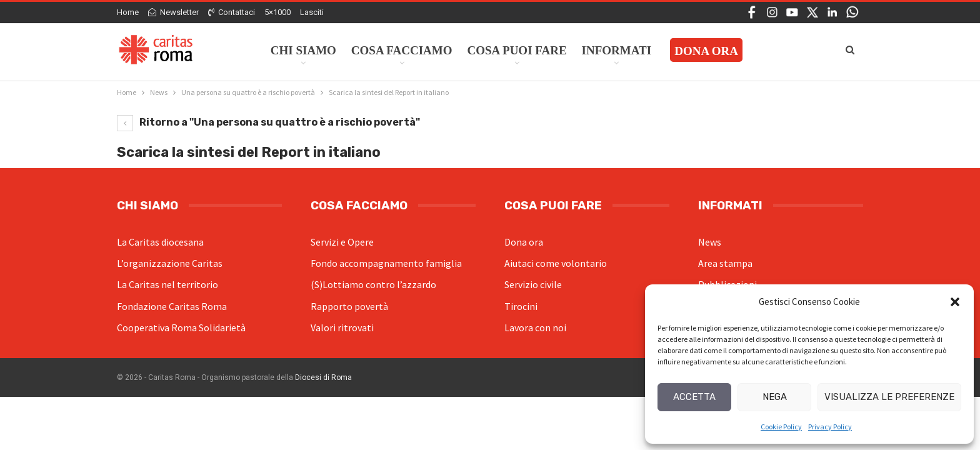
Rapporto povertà (349, 306)
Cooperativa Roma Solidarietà (181, 327)
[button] (955, 302)
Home (128, 12)
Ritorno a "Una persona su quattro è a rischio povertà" (268, 122)
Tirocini (521, 306)
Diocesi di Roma (323, 377)
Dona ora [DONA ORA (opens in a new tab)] (706, 51)
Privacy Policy (830, 427)
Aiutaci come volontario (556, 263)
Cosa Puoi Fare (517, 50)
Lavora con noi (535, 327)
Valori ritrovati (342, 327)
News (710, 242)
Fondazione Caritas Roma (172, 306)
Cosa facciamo (402, 50)
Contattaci (232, 12)
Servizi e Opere (342, 242)
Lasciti (312, 12)
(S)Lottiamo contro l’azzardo (373, 284)
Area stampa (725, 263)
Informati (617, 50)
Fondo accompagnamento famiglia (386, 263)
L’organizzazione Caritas (170, 263)
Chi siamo (303, 50)
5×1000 (277, 12)
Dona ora (524, 242)
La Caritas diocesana (160, 242)
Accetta (694, 397)
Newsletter (173, 12)
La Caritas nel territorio (167, 284)
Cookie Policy (781, 427)
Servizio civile (533, 284)
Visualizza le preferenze (889, 397)
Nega (775, 397)
